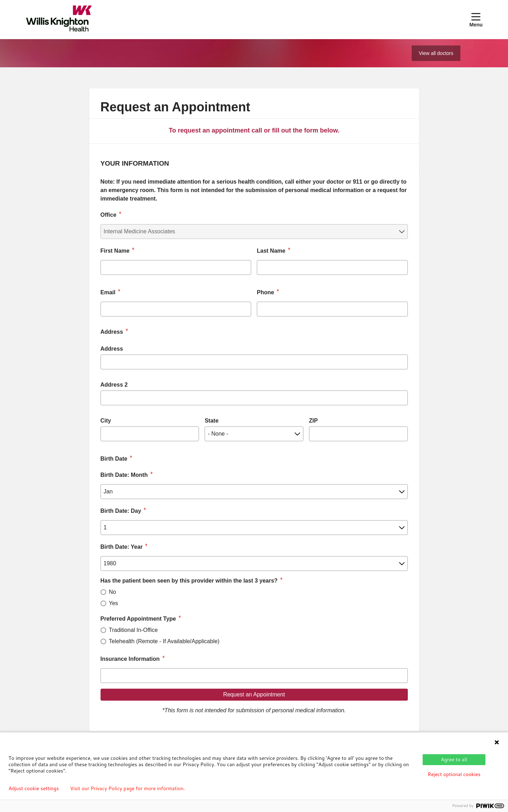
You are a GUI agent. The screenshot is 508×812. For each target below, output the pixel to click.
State (211, 421)
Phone (265, 292)
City (106, 421)
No (113, 592)
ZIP (313, 421)
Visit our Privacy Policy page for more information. (128, 788)
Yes (114, 603)
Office (108, 215)
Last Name (271, 251)
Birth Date (114, 459)
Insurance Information (130, 659)
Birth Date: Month (124, 475)
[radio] (103, 592)
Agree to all (454, 759)
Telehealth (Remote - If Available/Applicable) (164, 641)
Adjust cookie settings (34, 788)
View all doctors (436, 53)
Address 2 (114, 385)
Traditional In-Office (134, 630)
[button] (476, 19)
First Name (115, 251)
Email (108, 292)
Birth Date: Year (122, 547)
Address (112, 349)
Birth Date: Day (121, 511)
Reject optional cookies (454, 774)
